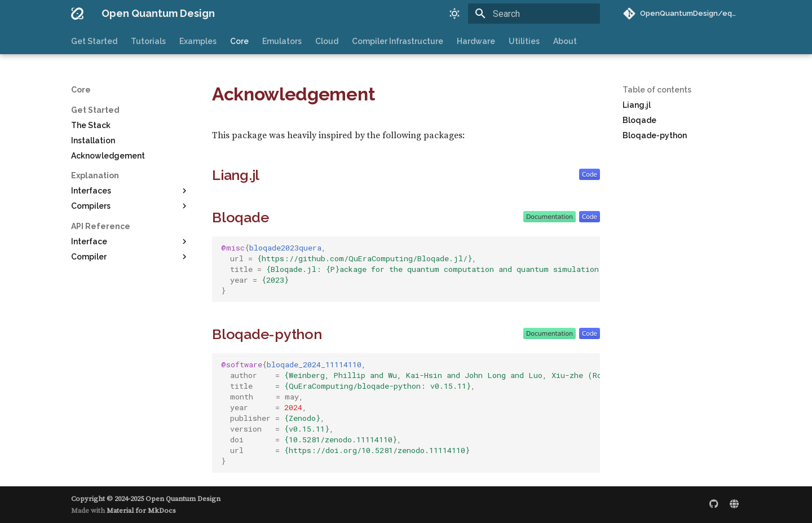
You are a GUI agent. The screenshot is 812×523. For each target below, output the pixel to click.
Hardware (476, 41)
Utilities (524, 41)
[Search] (534, 14)
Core (239, 41)
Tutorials (148, 41)
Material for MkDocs (141, 511)
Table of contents (657, 90)
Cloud (327, 41)
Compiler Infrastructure (398, 41)
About (565, 41)
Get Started (94, 41)
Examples (198, 41)
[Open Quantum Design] (77, 14)
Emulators (282, 41)
